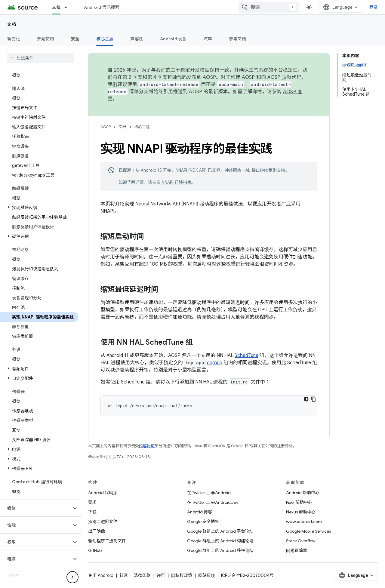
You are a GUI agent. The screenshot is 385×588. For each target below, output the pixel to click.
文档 (12, 24)
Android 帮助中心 (303, 493)
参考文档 (237, 39)
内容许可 (147, 446)
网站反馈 (207, 575)
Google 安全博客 (203, 522)
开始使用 (46, 39)
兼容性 (137, 39)
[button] (39, 208)
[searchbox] (40, 58)
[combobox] (269, 7)
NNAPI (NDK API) (191, 170)
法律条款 (142, 575)
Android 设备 (173, 39)
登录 (374, 7)
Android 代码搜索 (102, 7)
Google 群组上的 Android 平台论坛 (220, 531)
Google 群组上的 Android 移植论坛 (220, 550)
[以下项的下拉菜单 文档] (69, 7)
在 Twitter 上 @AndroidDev (213, 502)
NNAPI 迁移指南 (177, 182)
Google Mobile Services (308, 531)
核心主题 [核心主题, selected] (105, 39)
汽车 (208, 39)
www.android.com (304, 522)
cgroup (215, 363)
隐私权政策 (182, 575)
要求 (92, 502)
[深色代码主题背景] (306, 399)
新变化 (14, 39)
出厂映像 (97, 531)
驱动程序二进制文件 (107, 541)
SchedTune (246, 356)
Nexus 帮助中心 (301, 512)
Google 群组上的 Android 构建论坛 (220, 541)
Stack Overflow (301, 541)
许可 (161, 575)
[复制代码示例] (313, 399)
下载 (92, 512)
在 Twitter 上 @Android (209, 493)
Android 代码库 (103, 493)
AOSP (106, 127)
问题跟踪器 (297, 550)
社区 (124, 575)
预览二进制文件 (103, 522)
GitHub (95, 550)
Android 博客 (200, 512)
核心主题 (142, 127)
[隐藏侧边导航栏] (72, 577)
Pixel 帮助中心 (299, 502)
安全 (75, 39)
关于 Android (101, 575)
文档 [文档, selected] (56, 7)
